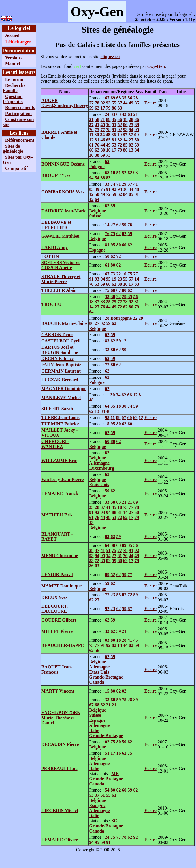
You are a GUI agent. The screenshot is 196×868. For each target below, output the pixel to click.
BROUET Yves (56, 175)
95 (137, 130)
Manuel (12, 64)
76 (97, 145)
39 (137, 125)
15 (107, 424)
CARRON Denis (57, 335)
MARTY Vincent (58, 691)
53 (114, 145)
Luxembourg (102, 468)
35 (124, 98)
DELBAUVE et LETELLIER (56, 225)
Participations (19, 113)
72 (120, 145)
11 (91, 135)
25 (131, 125)
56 (130, 98)
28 (135, 98)
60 (91, 150)
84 (137, 150)
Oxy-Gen (156, 66)
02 (131, 145)
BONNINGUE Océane (63, 164)
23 (120, 279)
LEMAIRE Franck (60, 493)
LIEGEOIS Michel (60, 811)
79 (108, 108)
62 (97, 108)
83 (108, 178)
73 (108, 155)
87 (125, 135)
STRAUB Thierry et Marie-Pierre (61, 279)
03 (118, 114)
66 (114, 135)
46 (103, 140)
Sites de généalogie (13, 149)
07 (118, 290)
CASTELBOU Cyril (61, 341)
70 (91, 130)
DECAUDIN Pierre (60, 744)
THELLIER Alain (59, 290)
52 (120, 125)
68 (107, 173)
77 (91, 103)
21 (135, 114)
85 (137, 103)
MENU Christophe (60, 556)
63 (118, 98)
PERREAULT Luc (59, 768)
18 (125, 119)
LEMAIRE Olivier (59, 840)
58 (97, 119)
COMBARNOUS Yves (63, 192)
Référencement (20, 140)
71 (103, 119)
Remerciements (20, 107)
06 (125, 125)
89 (108, 119)
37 (91, 125)
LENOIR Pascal (57, 575)
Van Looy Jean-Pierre (62, 479)
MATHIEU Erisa (58, 515)
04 (125, 194)
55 (114, 103)
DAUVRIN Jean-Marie (64, 211)
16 (108, 150)
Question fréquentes (13, 99)
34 (103, 135)
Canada (96, 682)
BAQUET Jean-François (57, 669)
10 (108, 125)
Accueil (12, 35)
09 (137, 135)
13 (131, 150)
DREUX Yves (54, 597)
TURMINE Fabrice (60, 424)
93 (108, 103)
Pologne (97, 167)
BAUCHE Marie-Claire (64, 323)
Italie (94, 730)
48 (108, 135)
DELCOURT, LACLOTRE (55, 609)
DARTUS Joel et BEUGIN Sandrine (60, 350)
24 (107, 114)
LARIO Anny (55, 247)
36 (137, 119)
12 (91, 140)
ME (115, 774)
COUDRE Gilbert (59, 620)
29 (124, 184)
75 (97, 130)
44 (125, 103)
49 (131, 103)
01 (137, 194)
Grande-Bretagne (106, 677)
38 (97, 155)
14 (125, 140)
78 (97, 103)
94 (131, 130)
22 (118, 274)
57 (120, 103)
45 (103, 125)
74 (113, 184)
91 (114, 130)
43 (124, 114)
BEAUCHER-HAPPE (63, 645)
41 (97, 125)
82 (120, 140)
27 (131, 140)
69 (113, 98)
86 (114, 108)
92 (103, 103)
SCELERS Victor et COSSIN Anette (61, 265)
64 (97, 199)
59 (91, 108)
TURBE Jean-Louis (60, 418)
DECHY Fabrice (57, 358)
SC (114, 821)
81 (114, 140)
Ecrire (151, 103)
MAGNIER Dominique (64, 389)
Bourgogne (121, 318)
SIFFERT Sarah (57, 409)
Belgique (97, 211)
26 (91, 155)
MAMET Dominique (61, 586)
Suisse (95, 216)
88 (103, 178)
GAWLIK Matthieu (60, 236)
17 (103, 108)
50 (137, 140)
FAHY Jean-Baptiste (61, 365)
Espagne (97, 250)
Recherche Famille (14, 88)
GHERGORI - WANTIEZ (55, 444)
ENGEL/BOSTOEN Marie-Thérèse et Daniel (61, 718)
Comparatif (16, 168)
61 (91, 145)
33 (120, 108)
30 (97, 135)
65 (108, 140)
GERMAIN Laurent (61, 371)
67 (107, 98)
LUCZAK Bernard (60, 380)
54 (97, 178)
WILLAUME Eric (59, 460)
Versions (13, 58)
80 (103, 150)
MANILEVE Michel (61, 397)
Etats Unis (99, 485)
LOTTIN (50, 256)
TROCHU (51, 304)
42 (91, 199)
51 (114, 125)
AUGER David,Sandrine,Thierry (65, 103)
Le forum (14, 79)
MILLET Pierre (57, 631)
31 (97, 140)
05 (131, 194)
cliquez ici (110, 57)
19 (120, 135)
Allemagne (99, 463)
